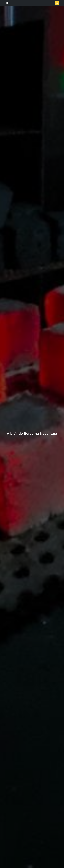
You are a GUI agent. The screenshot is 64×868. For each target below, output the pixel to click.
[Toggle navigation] (57, 3)
